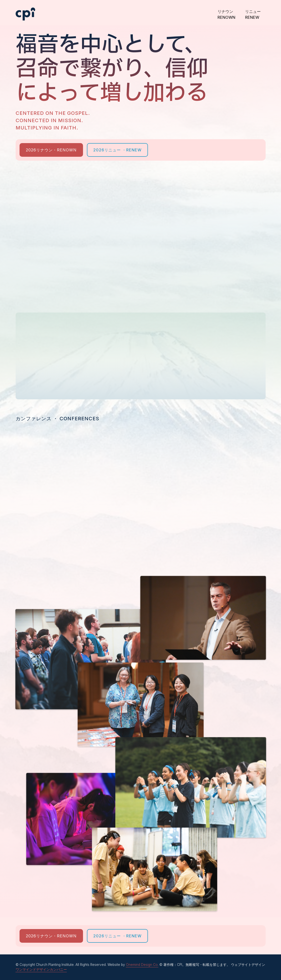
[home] (25, 10)
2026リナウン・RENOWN (51, 150)
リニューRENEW (253, 12)
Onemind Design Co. (142, 965)
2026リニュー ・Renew (117, 150)
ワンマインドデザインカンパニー (41, 970)
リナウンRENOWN (226, 12)
